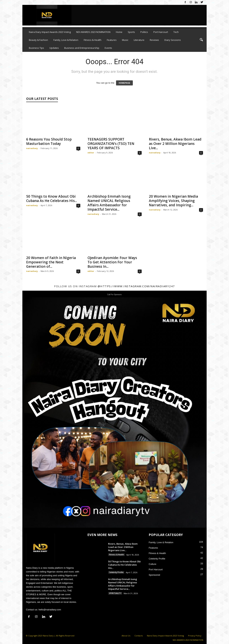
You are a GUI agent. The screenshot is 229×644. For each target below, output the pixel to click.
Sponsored (154, 575)
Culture (152, 564)
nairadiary (32, 148)
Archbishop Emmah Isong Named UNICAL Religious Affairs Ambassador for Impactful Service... (109, 203)
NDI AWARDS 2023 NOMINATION (93, 32)
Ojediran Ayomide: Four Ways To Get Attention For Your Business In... (112, 262)
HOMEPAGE (124, 83)
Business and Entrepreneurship (82, 48)
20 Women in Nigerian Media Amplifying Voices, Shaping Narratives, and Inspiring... (173, 201)
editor (91, 153)
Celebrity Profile (116, 572)
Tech (176, 32)
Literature (139, 40)
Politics (144, 32)
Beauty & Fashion (38, 40)
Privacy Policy (195, 636)
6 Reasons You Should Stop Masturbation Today (49, 141)
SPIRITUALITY (115, 593)
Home (119, 32)
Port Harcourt (161, 32)
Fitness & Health (93, 40)
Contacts (139, 636)
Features (112, 40)
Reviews (154, 40)
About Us (126, 636)
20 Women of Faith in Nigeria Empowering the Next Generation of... (51, 262)
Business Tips (36, 48)
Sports (131, 32)
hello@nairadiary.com (50, 610)
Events (108, 48)
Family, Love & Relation (66, 40)
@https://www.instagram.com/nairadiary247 (136, 286)
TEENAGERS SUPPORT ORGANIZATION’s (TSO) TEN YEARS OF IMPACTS (111, 144)
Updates (54, 48)
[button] (201, 40)
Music (125, 40)
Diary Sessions (173, 40)
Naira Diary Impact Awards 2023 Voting (50, 32)
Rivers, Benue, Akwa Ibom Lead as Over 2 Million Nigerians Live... (175, 144)
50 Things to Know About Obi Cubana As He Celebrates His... (52, 199)
